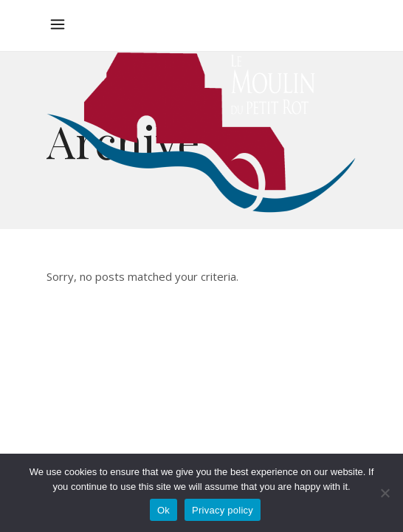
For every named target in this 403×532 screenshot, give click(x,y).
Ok (163, 510)
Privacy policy (223, 510)
